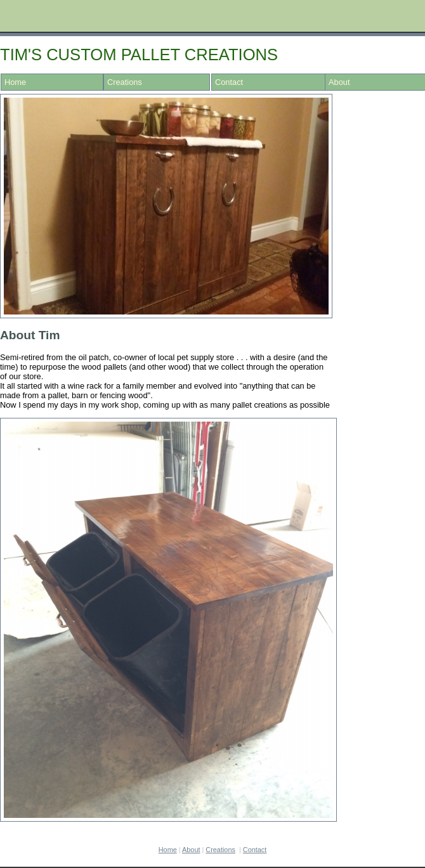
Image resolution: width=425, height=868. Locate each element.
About (191, 850)
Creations (125, 82)
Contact (229, 82)
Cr (220, 850)
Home (15, 82)
